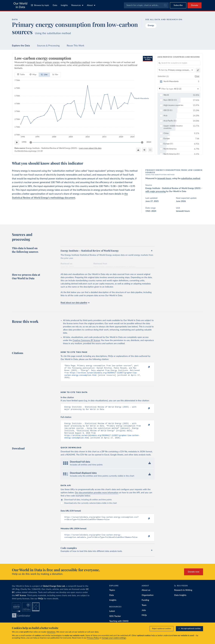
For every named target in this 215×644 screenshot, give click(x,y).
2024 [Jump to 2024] (149, 142)
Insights (64, 5)
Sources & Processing (48, 46)
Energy (151, 25)
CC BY (40, 151)
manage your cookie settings (114, 638)
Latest (112, 617)
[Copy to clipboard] (146, 367)
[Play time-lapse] (17, 142)
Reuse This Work (75, 46)
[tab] (21, 75)
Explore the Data (21, 46)
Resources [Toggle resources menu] (77, 5)
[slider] (31, 142)
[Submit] (165, 5)
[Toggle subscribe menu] (178, 5)
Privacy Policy (93, 638)
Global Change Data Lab (54, 592)
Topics (112, 596)
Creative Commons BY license (86, 340)
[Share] (144, 150)
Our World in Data (20, 5)
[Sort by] (176, 70)
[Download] (138, 150)
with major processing (156, 191)
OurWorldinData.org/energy (25, 151)
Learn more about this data (90, 148)
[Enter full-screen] (150, 150)
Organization (148, 601)
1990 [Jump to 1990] (24, 142)
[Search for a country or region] (179, 63)
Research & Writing (183, 596)
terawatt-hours (164, 178)
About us (146, 596)
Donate (195, 5)
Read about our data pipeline (75, 303)
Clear (197, 76)
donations (51, 632)
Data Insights (180, 601)
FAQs (41, 604)
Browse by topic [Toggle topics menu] (40, 5)
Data (55, 5)
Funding (145, 606)
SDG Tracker (115, 622)
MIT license (21, 601)
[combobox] (146, 5)
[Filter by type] (179, 89)
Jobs (144, 616)
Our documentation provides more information (97, 497)
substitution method (191, 178)
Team (144, 611)
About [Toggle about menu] (91, 5)
